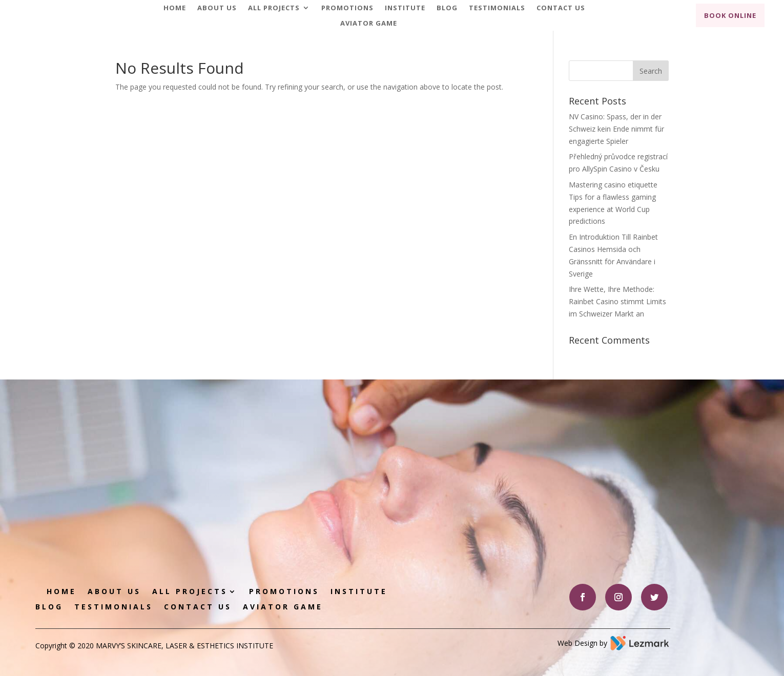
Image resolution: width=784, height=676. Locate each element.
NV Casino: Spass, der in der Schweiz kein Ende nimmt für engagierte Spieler (616, 129)
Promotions (347, 8)
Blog (447, 8)
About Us (217, 8)
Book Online (730, 15)
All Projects (274, 8)
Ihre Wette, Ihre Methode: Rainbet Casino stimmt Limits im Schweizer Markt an (617, 301)
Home (175, 8)
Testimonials (497, 8)
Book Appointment (553, 467)
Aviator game (369, 24)
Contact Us (561, 8)
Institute (405, 8)
